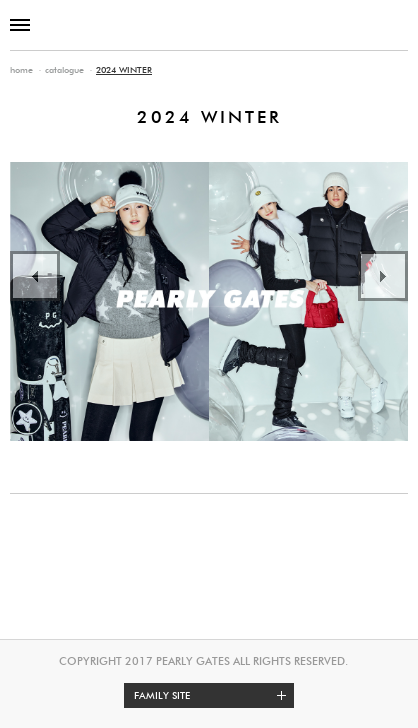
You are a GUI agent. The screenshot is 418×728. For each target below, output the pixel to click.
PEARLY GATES (209, 24)
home (21, 69)
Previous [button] (35, 276)
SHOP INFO (395, 25)
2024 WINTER (124, 69)
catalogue (64, 69)
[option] (209, 301)
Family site (214, 695)
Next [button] (383, 276)
